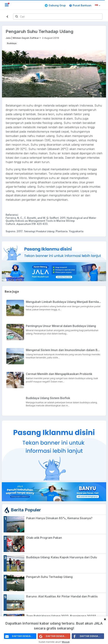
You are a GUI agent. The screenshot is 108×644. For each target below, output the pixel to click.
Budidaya (12, 43)
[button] (98, 6)
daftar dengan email (20, 636)
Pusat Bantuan (80, 5)
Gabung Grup (55, 5)
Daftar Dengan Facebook (88, 636)
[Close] (105, 619)
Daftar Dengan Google (54, 636)
